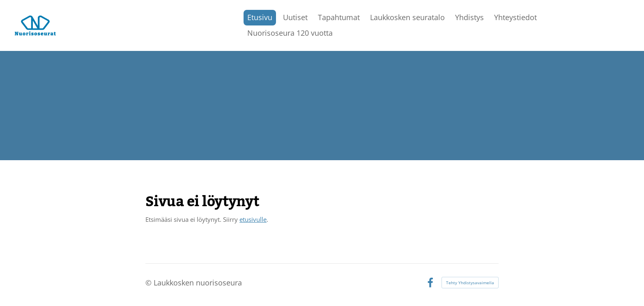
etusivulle (253, 219)
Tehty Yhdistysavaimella (470, 283)
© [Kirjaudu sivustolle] (149, 283)
